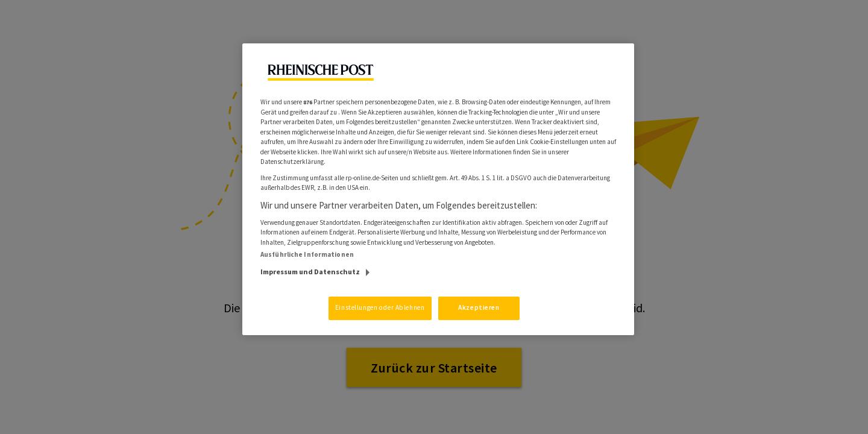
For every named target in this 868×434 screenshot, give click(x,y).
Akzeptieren (479, 307)
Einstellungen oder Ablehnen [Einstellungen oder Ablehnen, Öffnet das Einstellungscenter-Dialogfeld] (380, 307)
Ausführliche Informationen (307, 254)
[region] (438, 189)
